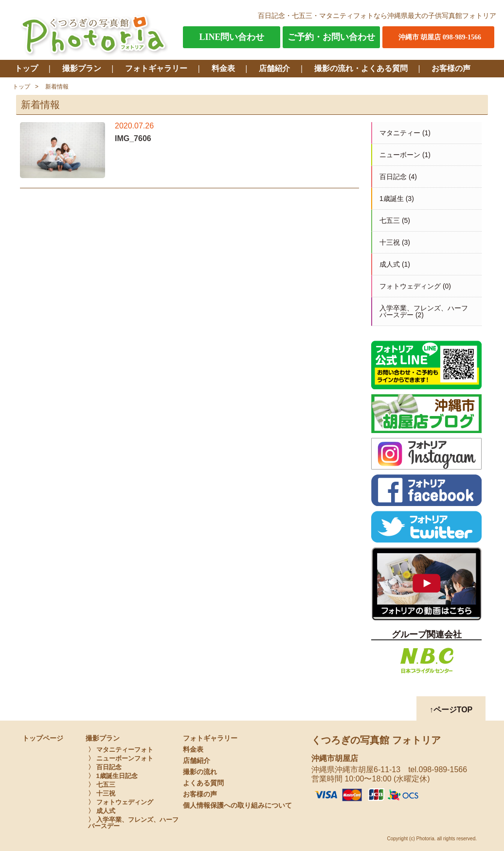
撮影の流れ (200, 772)
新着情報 (57, 87)
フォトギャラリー (156, 68)
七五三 (390, 220)
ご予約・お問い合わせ (331, 37)
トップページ (43, 738)
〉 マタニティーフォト (121, 750)
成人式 (390, 264)
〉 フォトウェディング (121, 802)
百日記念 (393, 177)
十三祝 (390, 242)
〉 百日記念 (105, 767)
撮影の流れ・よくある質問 (361, 68)
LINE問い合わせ (232, 37)
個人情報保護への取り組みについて (237, 806)
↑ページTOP (451, 710)
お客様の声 (451, 68)
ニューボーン (400, 155)
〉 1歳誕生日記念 (113, 776)
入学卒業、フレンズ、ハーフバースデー (424, 311)
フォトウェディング (410, 286)
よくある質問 (203, 783)
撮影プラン (82, 68)
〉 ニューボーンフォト (121, 758)
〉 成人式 (102, 811)
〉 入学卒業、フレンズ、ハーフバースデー (133, 823)
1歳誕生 (392, 199)
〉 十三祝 (102, 793)
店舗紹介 (274, 68)
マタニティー (400, 133)
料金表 (223, 68)
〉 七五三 (102, 785)
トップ (26, 68)
